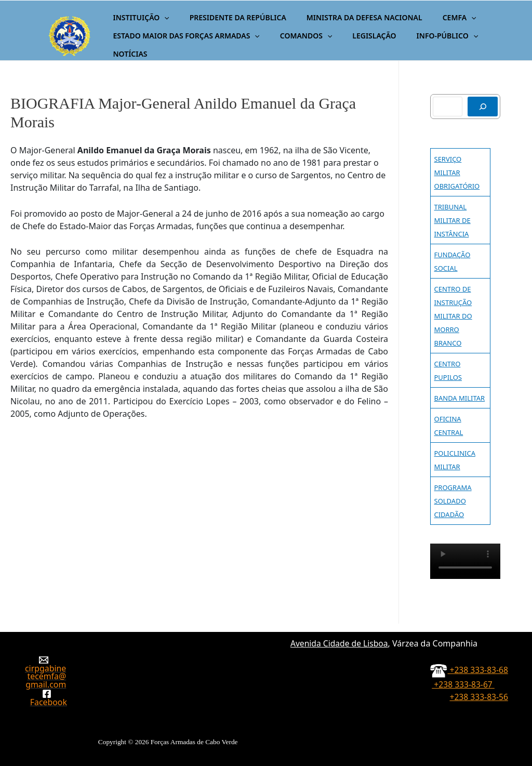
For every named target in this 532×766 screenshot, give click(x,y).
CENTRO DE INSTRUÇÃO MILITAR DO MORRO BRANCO (453, 316)
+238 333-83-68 (468, 666)
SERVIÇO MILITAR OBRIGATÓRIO (457, 173)
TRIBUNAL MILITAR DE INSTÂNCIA (453, 220)
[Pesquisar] (483, 107)
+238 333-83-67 (477, 680)
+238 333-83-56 (477, 693)
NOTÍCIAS (127, 54)
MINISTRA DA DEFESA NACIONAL (350, 17)
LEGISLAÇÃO (360, 36)
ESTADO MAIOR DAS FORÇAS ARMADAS (183, 36)
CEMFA (439, 17)
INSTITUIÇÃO (138, 17)
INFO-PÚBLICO (427, 36)
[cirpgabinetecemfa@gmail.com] (44, 668)
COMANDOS (297, 36)
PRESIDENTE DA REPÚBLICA (229, 17)
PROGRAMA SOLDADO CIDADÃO (453, 501)
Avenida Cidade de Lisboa (338, 635)
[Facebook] (47, 698)
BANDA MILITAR (460, 398)
